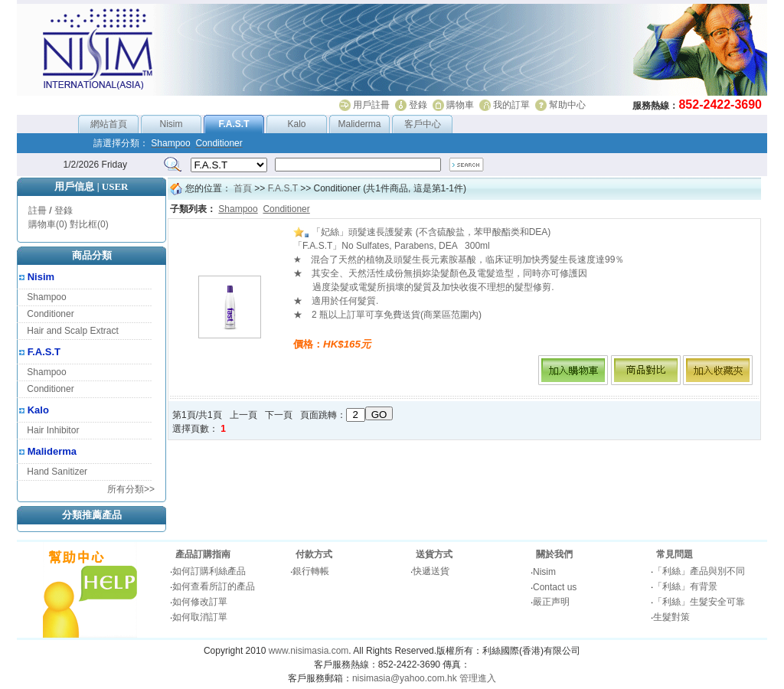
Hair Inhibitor (53, 430)
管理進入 (478, 678)
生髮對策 (671, 617)
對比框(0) (89, 224)
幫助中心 (567, 105)
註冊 (38, 211)
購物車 (460, 105)
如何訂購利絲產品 (209, 571)
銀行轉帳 (311, 571)
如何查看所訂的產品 (214, 586)
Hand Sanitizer (57, 472)
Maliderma (359, 124)
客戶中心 (423, 124)
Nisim (171, 124)
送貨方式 (434, 554)
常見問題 (675, 554)
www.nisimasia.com (309, 651)
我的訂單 (511, 105)
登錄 (418, 105)
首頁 (243, 188)
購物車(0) (48, 224)
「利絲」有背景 (685, 586)
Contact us (555, 587)
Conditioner (50, 314)
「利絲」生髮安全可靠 (699, 602)
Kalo (296, 124)
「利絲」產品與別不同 (699, 571)
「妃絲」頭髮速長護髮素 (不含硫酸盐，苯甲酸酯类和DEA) (422, 232)
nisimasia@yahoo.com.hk (405, 678)
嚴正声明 (551, 602)
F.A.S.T (44, 352)
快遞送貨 (431, 571)
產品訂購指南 (203, 554)
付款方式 (314, 554)
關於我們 (554, 554)
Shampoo (46, 297)
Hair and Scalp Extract (72, 331)
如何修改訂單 (200, 602)
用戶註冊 (371, 105)
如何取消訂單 (200, 617)
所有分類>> (131, 489)
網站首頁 (109, 124)
